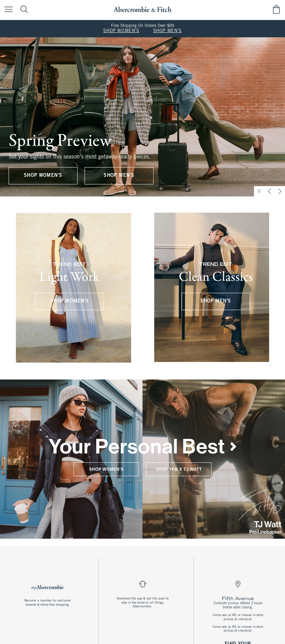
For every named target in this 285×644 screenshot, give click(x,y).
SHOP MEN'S (168, 31)
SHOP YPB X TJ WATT (179, 469)
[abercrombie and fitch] (142, 9)
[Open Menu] (7, 10)
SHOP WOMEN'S (121, 31)
